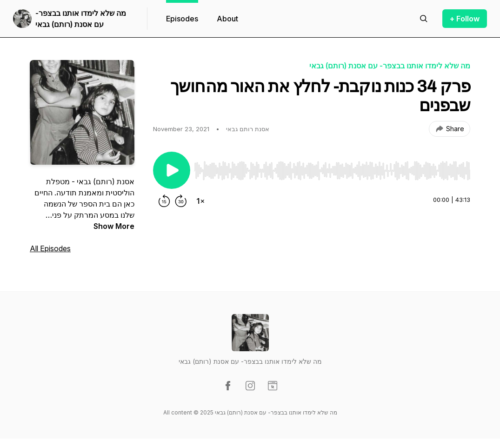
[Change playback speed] (200, 201)
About (227, 19)
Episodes (182, 19)
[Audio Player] (332, 168)
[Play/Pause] (172, 170)
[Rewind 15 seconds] (164, 201)
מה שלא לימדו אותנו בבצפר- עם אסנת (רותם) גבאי (81, 19)
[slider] (332, 171)
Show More (114, 226)
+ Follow (465, 19)
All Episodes (50, 248)
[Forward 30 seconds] (181, 201)
